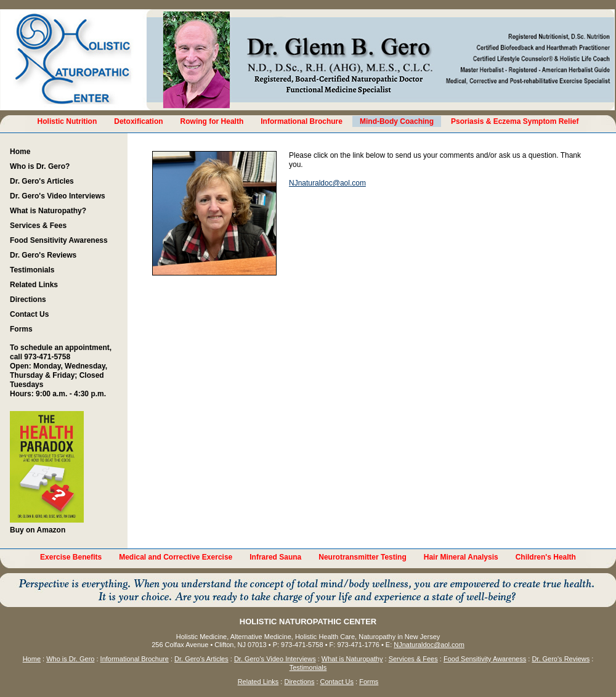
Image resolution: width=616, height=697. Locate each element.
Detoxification (138, 121)
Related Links (34, 285)
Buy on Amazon (47, 473)
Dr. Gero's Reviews (43, 255)
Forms (21, 329)
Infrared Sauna (275, 557)
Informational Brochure (302, 121)
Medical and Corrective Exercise (176, 557)
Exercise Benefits (71, 557)
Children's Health (546, 557)
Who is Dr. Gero (70, 659)
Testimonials (32, 270)
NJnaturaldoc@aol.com (327, 183)
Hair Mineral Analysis (461, 557)
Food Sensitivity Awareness (59, 240)
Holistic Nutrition (67, 121)
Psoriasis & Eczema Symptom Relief (515, 121)
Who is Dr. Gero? (40, 166)
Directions (28, 300)
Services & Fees (38, 226)
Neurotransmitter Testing (362, 557)
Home (20, 152)
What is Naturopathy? (48, 211)
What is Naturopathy (352, 659)
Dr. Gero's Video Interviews (58, 196)
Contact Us (29, 314)
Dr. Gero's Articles (42, 181)
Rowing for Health (212, 121)
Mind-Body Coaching (397, 121)
